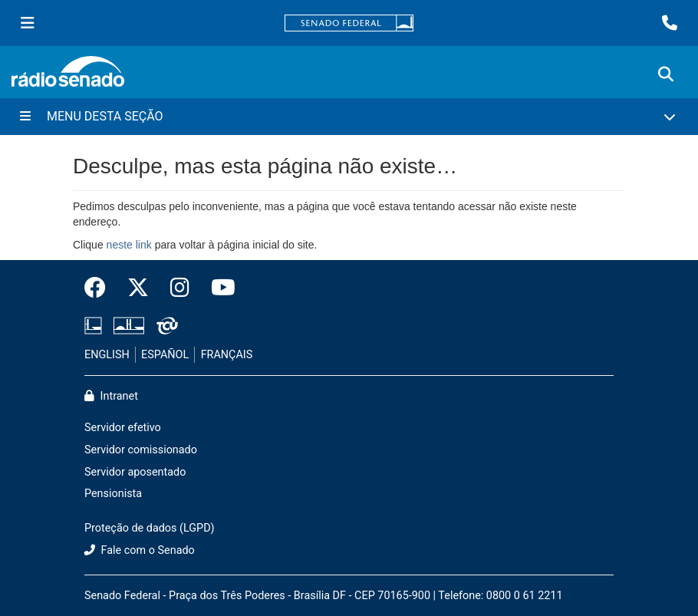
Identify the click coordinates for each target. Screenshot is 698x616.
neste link (129, 245)
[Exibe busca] (666, 74)
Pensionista (113, 494)
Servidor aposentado (135, 472)
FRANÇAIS (227, 355)
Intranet (111, 396)
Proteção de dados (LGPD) (150, 528)
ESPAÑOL (165, 355)
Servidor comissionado (141, 450)
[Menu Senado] (28, 23)
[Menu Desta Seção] (349, 117)
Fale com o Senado (140, 550)
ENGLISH (107, 355)
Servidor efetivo (123, 428)
